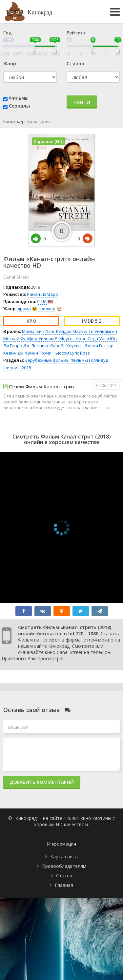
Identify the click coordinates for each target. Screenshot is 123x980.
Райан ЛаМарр (42, 294)
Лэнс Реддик (58, 331)
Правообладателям (64, 866)
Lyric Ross (80, 353)
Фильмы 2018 (17, 368)
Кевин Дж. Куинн (21, 353)
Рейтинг (76, 33)
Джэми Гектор (99, 346)
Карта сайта (64, 857)
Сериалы (19, 106)
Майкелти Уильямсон (95, 331)
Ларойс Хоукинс (67, 346)
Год (8, 33)
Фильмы (19, 98)
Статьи (64, 876)
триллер (47, 309)
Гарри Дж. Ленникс (29, 346)
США (42, 301)
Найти (82, 102)
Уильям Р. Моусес (56, 338)
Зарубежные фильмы (47, 360)
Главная (64, 885)
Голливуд (99, 360)
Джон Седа (87, 338)
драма (24, 309)
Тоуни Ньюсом (54, 353)
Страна (75, 63)
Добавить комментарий (42, 782)
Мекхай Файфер (20, 338)
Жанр (10, 63)
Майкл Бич (33, 331)
